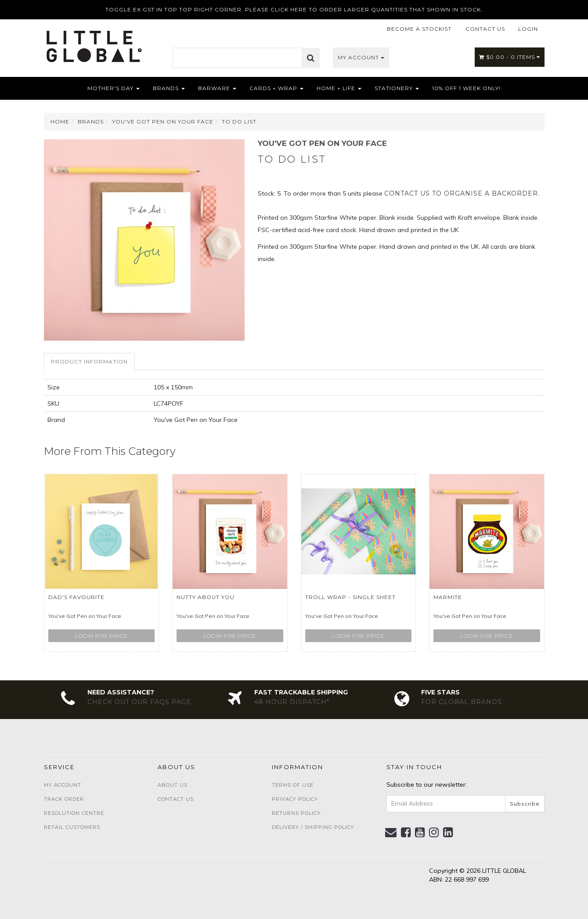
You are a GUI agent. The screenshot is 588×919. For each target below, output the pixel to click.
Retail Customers (72, 827)
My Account (361, 57)
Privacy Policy (295, 799)
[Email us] (391, 832)
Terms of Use (293, 785)
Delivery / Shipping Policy (313, 827)
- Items (510, 57)
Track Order (64, 799)
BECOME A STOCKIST (419, 29)
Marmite (448, 597)
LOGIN (528, 29)
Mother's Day (114, 88)
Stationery (397, 88)
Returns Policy (296, 813)
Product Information (89, 361)
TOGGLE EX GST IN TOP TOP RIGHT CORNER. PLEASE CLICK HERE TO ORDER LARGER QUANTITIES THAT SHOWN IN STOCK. (294, 9)
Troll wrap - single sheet (350, 597)
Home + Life (339, 88)
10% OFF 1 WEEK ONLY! (466, 88)
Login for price (101, 636)
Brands (169, 88)
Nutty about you (206, 597)
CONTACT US (485, 29)
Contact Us (176, 799)
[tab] (90, 361)
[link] (406, 832)
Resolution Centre (74, 813)
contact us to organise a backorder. (462, 193)
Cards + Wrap (276, 88)
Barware (217, 88)
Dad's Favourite (76, 597)
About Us (173, 785)
